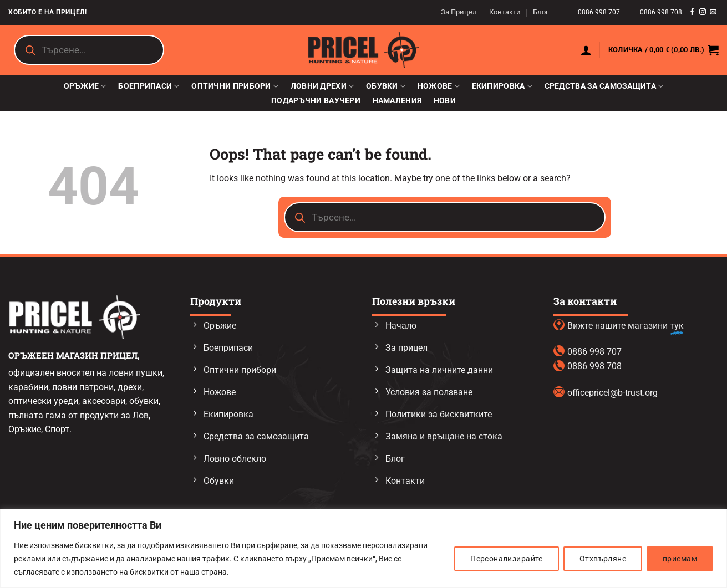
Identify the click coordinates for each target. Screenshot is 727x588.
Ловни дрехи (322, 86)
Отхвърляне (603, 559)
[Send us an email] (713, 12)
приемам (680, 559)
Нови (445, 101)
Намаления (397, 101)
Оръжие (85, 86)
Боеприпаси (149, 86)
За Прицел (459, 12)
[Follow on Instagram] (703, 12)
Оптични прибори (235, 86)
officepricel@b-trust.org (612, 393)
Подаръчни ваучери (316, 101)
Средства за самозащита (604, 86)
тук (677, 326)
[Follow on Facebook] (692, 12)
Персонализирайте (507, 559)
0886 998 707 (600, 12)
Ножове (439, 86)
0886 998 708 (661, 12)
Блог (541, 12)
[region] (363, 548)
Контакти (505, 12)
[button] (586, 50)
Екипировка (502, 86)
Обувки (386, 86)
